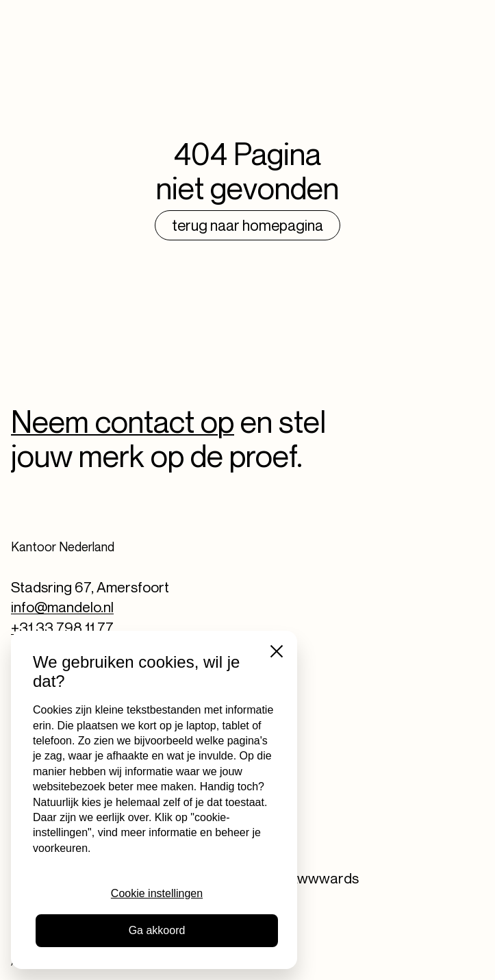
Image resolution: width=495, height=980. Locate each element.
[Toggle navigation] (467, 21)
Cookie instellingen (157, 893)
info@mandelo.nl (62, 607)
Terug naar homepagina (247, 225)
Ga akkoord (157, 930)
